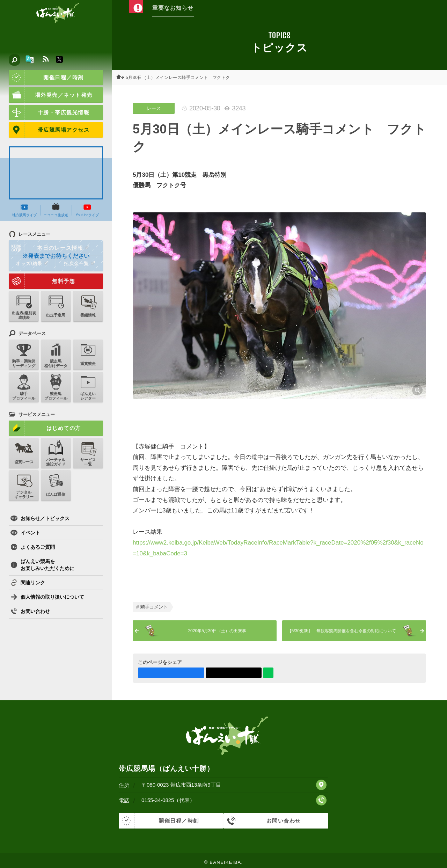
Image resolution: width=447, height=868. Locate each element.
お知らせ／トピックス (40, 518)
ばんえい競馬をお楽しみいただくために (42, 565)
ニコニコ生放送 (56, 210)
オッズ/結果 (32, 263)
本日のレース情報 (49, 248)
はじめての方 (45, 428)
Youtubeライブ (87, 210)
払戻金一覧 (79, 263)
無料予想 (42, 281)
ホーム (122, 78)
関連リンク (28, 583)
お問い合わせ (30, 611)
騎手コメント (154, 607)
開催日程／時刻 (46, 78)
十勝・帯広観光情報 (49, 112)
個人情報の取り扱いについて (47, 597)
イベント (25, 533)
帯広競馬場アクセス (49, 130)
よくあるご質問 (33, 547)
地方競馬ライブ (24, 210)
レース (154, 108)
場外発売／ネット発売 (51, 95)
